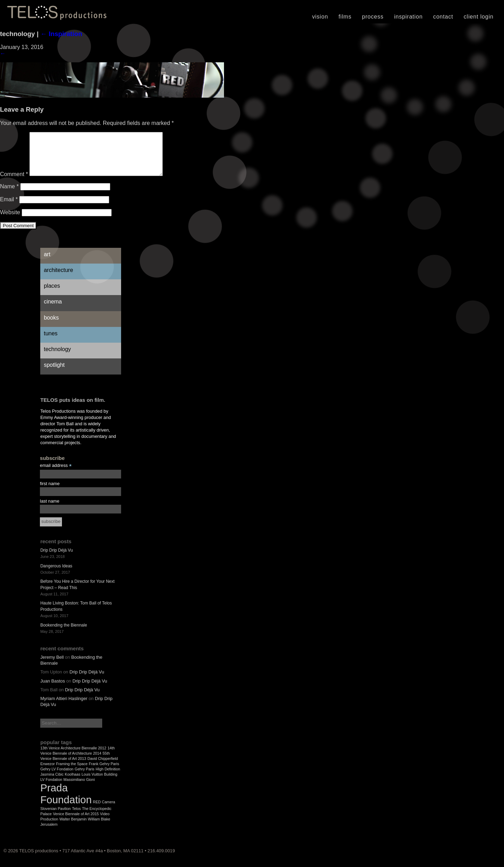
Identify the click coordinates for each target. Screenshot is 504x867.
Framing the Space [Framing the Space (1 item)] (72, 772)
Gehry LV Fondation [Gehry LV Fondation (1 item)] (57, 777)
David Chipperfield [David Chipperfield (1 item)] (103, 767)
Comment (14, 183)
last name (50, 509)
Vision (320, 17)
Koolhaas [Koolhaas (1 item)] (72, 783)
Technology (57, 358)
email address (56, 474)
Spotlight (54, 373)
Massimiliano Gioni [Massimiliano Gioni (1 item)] (79, 788)
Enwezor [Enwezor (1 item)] (47, 772)
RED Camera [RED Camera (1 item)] (104, 810)
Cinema (53, 310)
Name (9, 195)
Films (345, 17)
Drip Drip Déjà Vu (57, 559)
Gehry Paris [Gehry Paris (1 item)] (84, 777)
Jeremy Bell (52, 666)
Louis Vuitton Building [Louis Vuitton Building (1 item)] (99, 783)
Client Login (479, 17)
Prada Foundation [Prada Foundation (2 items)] (66, 802)
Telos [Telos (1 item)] (76, 817)
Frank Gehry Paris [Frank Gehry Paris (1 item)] (104, 772)
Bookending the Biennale (64, 634)
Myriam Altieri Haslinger (64, 707)
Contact (443, 17)
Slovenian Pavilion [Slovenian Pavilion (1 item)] (55, 817)
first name (50, 492)
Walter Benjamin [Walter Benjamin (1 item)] (73, 827)
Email (9, 208)
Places (52, 294)
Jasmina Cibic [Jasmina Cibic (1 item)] (52, 783)
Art (47, 263)
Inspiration (408, 17)
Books (51, 326)
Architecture (58, 278)
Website (10, 221)
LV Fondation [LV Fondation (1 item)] (51, 788)
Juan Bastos (52, 689)
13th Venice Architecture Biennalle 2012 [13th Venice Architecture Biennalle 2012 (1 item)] (73, 756)
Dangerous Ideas (56, 574)
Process (373, 17)
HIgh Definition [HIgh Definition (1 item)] (108, 777)
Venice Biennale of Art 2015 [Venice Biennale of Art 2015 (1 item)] (76, 822)
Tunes (51, 342)
